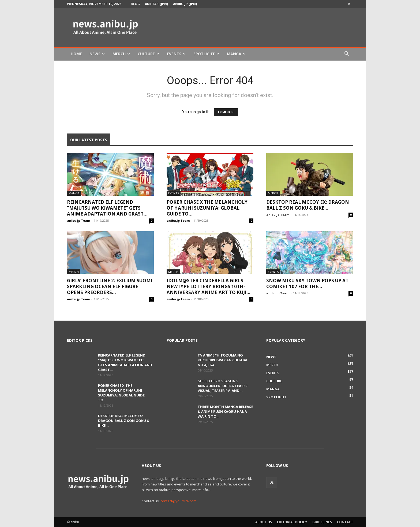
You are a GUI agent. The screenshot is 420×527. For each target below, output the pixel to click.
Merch (121, 54)
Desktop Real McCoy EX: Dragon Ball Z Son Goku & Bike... (308, 205)
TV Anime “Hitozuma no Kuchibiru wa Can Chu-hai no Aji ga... (222, 360)
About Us (264, 522)
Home (76, 54)
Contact (345, 522)
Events (176, 54)
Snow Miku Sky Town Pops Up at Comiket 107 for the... (307, 283)
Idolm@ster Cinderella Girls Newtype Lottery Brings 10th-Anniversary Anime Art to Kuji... (209, 286)
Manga (236, 54)
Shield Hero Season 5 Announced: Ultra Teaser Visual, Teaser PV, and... (223, 386)
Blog (135, 4)
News (97, 54)
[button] (347, 54)
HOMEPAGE (226, 112)
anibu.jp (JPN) (185, 4)
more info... (201, 490)
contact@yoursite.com (178, 501)
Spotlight (206, 54)
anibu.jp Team (78, 220)
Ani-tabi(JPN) (156, 4)
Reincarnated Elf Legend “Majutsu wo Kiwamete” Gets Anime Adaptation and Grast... (107, 208)
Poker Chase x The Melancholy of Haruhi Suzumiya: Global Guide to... (207, 208)
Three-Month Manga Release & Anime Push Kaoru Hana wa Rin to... (225, 411)
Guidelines (322, 522)
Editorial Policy (292, 522)
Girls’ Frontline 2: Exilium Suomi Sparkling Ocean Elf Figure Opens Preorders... (110, 286)
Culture (148, 54)
